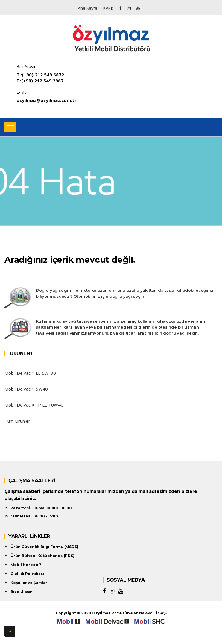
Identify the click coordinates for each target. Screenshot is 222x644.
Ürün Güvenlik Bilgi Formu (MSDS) (44, 547)
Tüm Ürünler (17, 421)
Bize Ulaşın (22, 592)
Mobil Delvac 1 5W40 (26, 389)
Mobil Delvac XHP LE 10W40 (34, 405)
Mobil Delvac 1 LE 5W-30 (30, 373)
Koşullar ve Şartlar (29, 583)
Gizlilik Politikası (27, 574)
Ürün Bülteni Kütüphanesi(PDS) (42, 556)
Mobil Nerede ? (26, 565)
